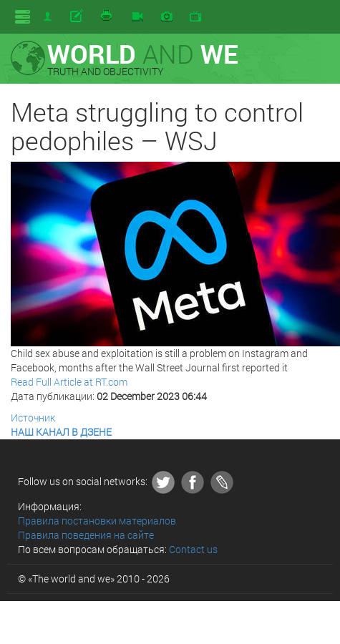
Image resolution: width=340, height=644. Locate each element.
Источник (33, 418)
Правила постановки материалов (97, 521)
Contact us (193, 549)
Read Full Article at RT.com (69, 382)
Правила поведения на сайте (86, 535)
